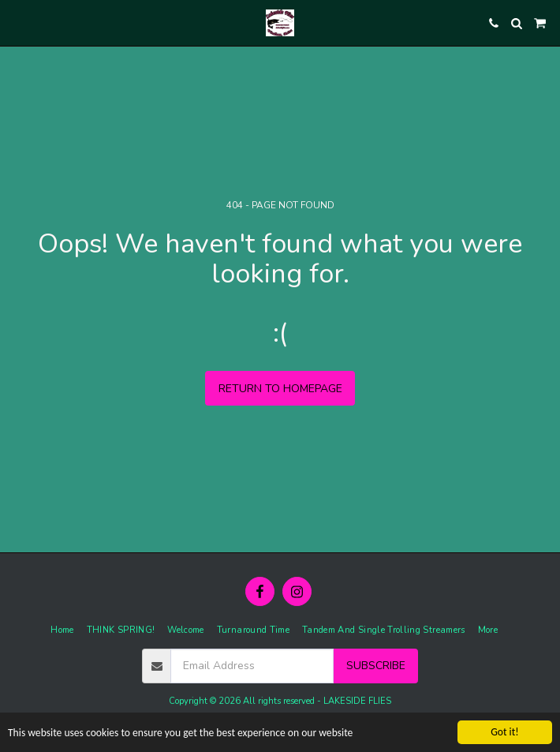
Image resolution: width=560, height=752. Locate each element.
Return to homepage (280, 389)
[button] (17, 22)
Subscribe (376, 666)
